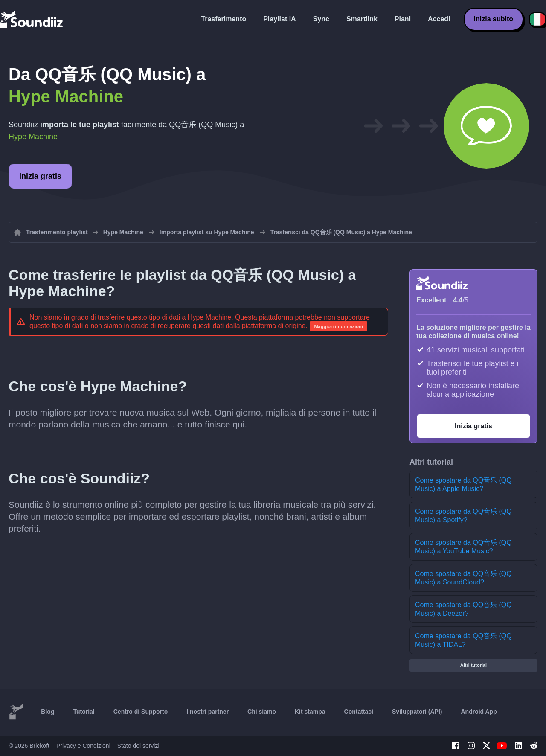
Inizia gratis (40, 176)
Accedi (439, 19)
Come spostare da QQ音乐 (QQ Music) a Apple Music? (463, 484)
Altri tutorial (473, 665)
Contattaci (359, 712)
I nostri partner (208, 712)
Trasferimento (224, 19)
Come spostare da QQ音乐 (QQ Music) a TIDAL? (463, 640)
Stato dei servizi (138, 746)
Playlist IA (279, 19)
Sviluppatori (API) (417, 712)
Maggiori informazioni (338, 326)
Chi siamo (262, 712)
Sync (321, 19)
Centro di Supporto (141, 712)
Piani (403, 19)
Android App (479, 712)
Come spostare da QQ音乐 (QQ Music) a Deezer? (463, 609)
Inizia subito (494, 19)
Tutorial (84, 712)
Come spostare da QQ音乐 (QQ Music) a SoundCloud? (463, 578)
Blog (48, 712)
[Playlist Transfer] (32, 19)
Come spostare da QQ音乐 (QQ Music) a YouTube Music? (463, 547)
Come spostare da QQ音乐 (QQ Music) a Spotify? (463, 516)
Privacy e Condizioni (83, 746)
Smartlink (362, 19)
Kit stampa (310, 712)
